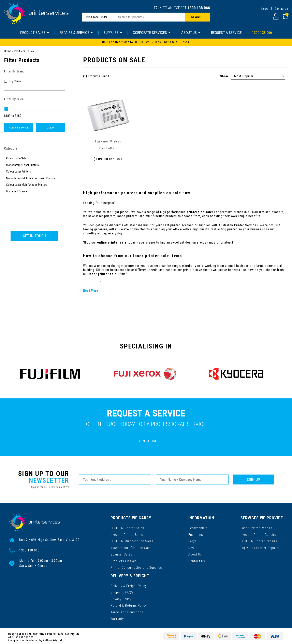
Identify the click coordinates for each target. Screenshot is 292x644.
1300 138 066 (199, 8)
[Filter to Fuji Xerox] (34, 81)
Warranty (117, 617)
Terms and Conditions (127, 610)
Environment (198, 534)
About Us (195, 554)
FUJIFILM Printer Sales (127, 528)
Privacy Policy (121, 597)
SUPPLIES (113, 33)
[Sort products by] (258, 76)
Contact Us (281, 9)
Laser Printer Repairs (257, 528)
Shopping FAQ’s (122, 591)
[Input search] (150, 17)
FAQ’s (193, 541)
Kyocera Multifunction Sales (131, 547)
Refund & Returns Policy (129, 604)
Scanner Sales (121, 554)
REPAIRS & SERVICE (77, 33)
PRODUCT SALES (35, 33)
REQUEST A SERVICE (226, 33)
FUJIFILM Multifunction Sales (132, 541)
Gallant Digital (53, 638)
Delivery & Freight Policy (129, 584)
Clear (51, 128)
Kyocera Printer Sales (127, 534)
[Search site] (198, 17)
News (265, 9)
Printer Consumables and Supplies (136, 567)
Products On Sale (123, 560)
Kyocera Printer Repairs (258, 534)
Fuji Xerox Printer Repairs (260, 547)
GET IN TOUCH (34, 236)
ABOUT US (191, 33)
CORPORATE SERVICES (152, 33)
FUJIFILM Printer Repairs (259, 541)
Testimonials (198, 528)
